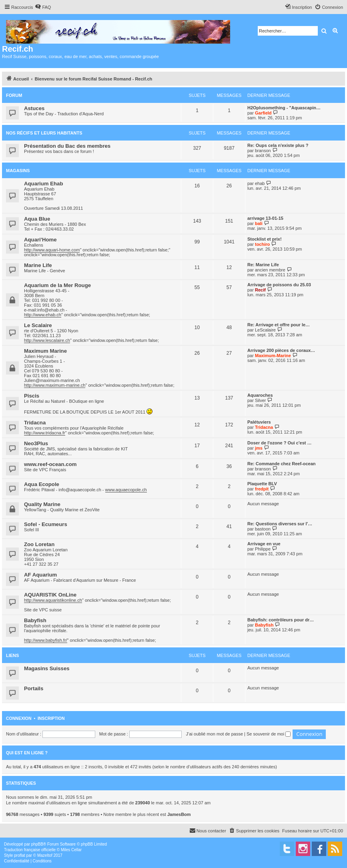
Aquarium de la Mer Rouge (57, 285)
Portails (34, 688)
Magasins (18, 171)
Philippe (263, 549)
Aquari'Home (40, 240)
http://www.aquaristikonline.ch (53, 600)
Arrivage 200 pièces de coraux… (281, 350)
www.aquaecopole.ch (126, 490)
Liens (12, 655)
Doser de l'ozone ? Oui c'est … (279, 443)
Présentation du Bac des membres (67, 146)
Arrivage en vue (264, 544)
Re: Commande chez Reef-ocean (282, 464)
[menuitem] (43, 7)
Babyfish (35, 620)
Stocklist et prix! (265, 239)
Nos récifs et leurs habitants (44, 133)
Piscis (32, 396)
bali (259, 223)
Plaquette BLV (262, 484)
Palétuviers (259, 422)
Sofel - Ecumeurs (46, 524)
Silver (261, 400)
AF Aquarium (40, 575)
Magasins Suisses (47, 668)
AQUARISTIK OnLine (50, 595)
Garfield (263, 113)
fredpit (262, 489)
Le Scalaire (38, 325)
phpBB (37, 844)
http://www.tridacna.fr (45, 433)
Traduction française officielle (30, 850)
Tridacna (35, 423)
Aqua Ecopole (42, 484)
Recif (260, 290)
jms (259, 448)
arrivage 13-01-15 (265, 218)
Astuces (34, 108)
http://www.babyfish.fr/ (46, 640)
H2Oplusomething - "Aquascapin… (284, 108)
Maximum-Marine (273, 356)
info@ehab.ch (51, 310)
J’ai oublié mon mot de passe (215, 734)
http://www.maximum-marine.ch (55, 385)
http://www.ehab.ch (43, 315)
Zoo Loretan (39, 544)
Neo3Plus (36, 443)
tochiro (262, 244)
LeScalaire (265, 330)
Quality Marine (42, 504)
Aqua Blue (37, 219)
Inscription (51, 718)
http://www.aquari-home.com (52, 250)
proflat (20, 855)
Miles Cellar (71, 850)
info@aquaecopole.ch (80, 490)
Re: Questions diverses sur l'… (280, 524)
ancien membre (270, 270)
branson (263, 151)
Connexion (19, 718)
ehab (260, 183)
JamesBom (179, 814)
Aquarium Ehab (43, 184)
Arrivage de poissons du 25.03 (279, 285)
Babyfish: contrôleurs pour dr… (281, 620)
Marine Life (38, 265)
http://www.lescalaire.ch (47, 340)
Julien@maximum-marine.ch (52, 380)
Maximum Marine (45, 351)
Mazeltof (45, 855)
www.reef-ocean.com (50, 464)
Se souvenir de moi (269, 734)
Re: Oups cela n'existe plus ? (278, 145)
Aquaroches (260, 395)
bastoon (263, 529)
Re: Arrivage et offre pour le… (279, 325)
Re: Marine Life (263, 265)
